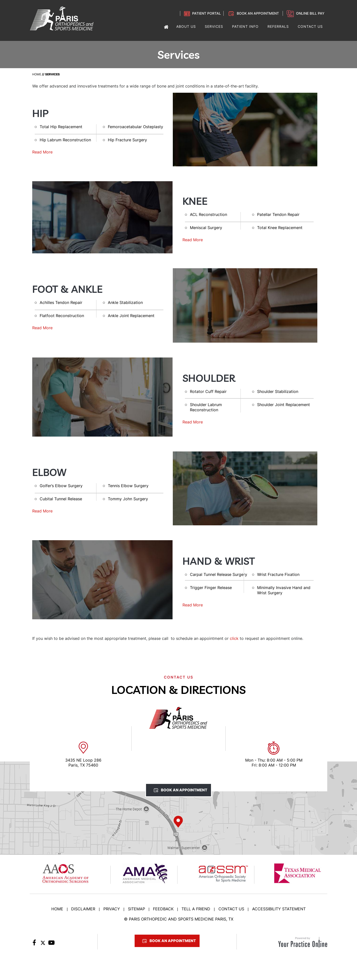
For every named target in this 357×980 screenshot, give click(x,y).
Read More (42, 152)
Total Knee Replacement (280, 228)
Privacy (112, 909)
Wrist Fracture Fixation (278, 574)
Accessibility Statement (279, 909)
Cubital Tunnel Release (61, 499)
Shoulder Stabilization (278, 391)
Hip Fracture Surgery (127, 140)
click (234, 638)
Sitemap (136, 909)
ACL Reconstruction (208, 214)
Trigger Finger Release (211, 588)
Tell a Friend (196, 909)
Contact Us (231, 909)
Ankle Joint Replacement (131, 316)
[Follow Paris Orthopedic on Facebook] (34, 944)
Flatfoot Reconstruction (62, 316)
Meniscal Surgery (206, 228)
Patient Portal (207, 13)
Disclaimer (83, 909)
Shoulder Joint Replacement (283, 405)
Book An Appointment (184, 790)
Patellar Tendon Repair (278, 214)
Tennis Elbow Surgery (128, 486)
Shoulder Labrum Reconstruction (206, 407)
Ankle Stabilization (125, 302)
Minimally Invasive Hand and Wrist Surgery (284, 590)
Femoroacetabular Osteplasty (135, 127)
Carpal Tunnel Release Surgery (219, 574)
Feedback (163, 909)
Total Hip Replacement (61, 127)
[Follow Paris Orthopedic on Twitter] (43, 944)
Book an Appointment (258, 13)
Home (37, 74)
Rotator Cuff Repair (208, 391)
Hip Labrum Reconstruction (65, 140)
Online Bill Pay (310, 13)
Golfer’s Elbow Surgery (61, 486)
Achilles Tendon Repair (61, 302)
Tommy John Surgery (128, 499)
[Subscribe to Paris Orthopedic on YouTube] (51, 944)
